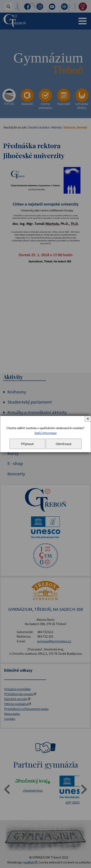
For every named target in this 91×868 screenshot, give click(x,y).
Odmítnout (64, 444)
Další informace (46, 433)
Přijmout (27, 444)
